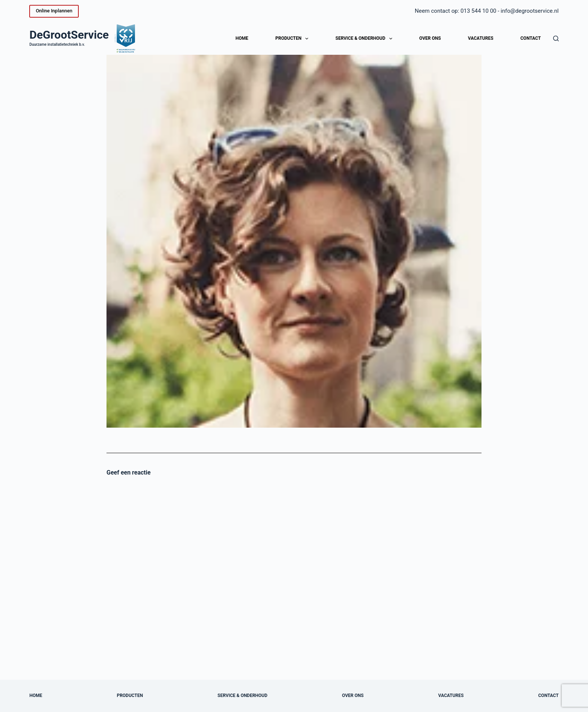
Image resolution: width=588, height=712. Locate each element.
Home (242, 38)
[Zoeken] (556, 38)
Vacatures (481, 38)
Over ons (430, 38)
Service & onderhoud (365, 39)
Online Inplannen (54, 11)
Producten (293, 39)
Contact (531, 38)
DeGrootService (69, 35)
